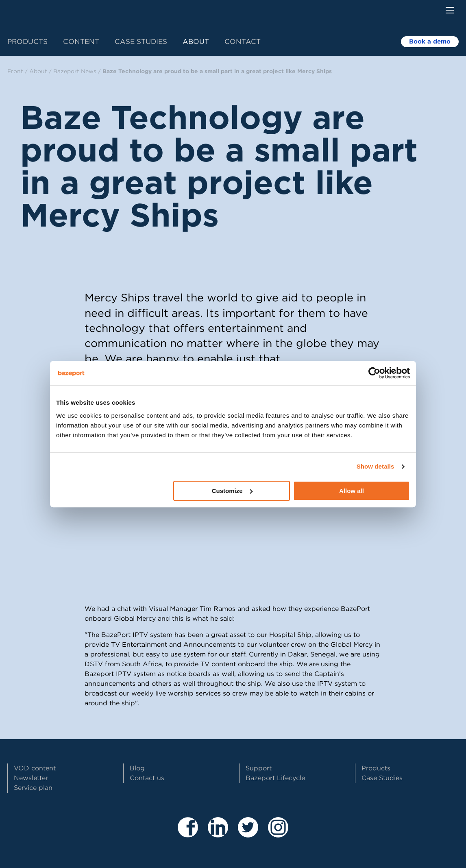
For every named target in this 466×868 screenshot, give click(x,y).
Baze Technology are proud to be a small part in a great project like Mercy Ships (217, 71)
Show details (376, 466)
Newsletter (31, 778)
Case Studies (141, 41)
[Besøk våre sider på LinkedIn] (218, 834)
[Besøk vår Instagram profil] (278, 834)
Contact (243, 41)
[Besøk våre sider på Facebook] (188, 834)
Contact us (147, 778)
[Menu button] (450, 10)
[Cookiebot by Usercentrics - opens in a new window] (374, 373)
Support (259, 768)
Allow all (352, 491)
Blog (137, 768)
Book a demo (430, 41)
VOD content (35, 768)
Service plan (33, 788)
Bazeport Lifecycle (275, 778)
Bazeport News (75, 71)
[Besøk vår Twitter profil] (248, 834)
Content (81, 41)
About (196, 41)
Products (27, 41)
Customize (232, 491)
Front (15, 71)
